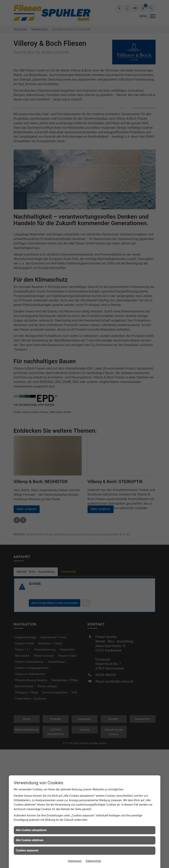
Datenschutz (93, 861)
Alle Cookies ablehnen (30, 840)
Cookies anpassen (27, 850)
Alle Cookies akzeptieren (31, 830)
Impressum (75, 861)
